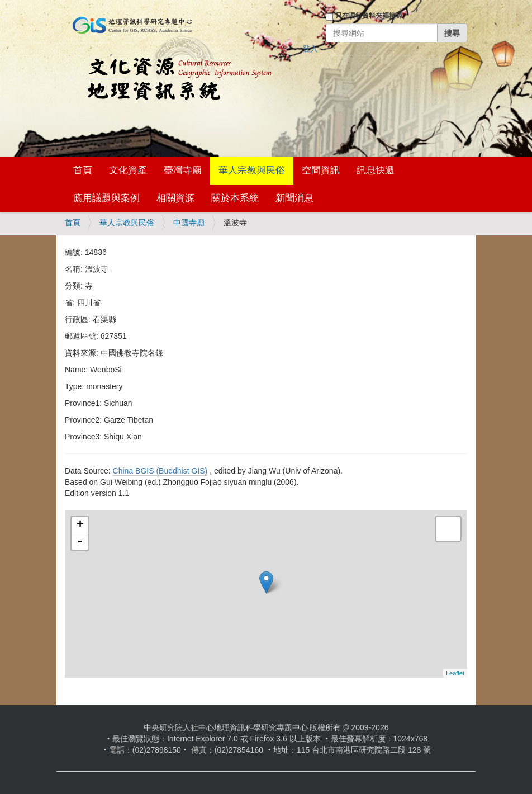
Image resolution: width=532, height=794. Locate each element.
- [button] (80, 542)
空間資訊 (321, 170)
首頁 (83, 170)
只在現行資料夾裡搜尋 (369, 16)
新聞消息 (294, 198)
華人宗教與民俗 (252, 170)
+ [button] (80, 525)
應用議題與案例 (106, 198)
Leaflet (455, 673)
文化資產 (128, 170)
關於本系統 (235, 198)
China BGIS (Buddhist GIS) (160, 471)
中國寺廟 (189, 223)
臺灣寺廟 (183, 170)
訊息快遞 (376, 170)
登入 (310, 49)
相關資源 (175, 198)
